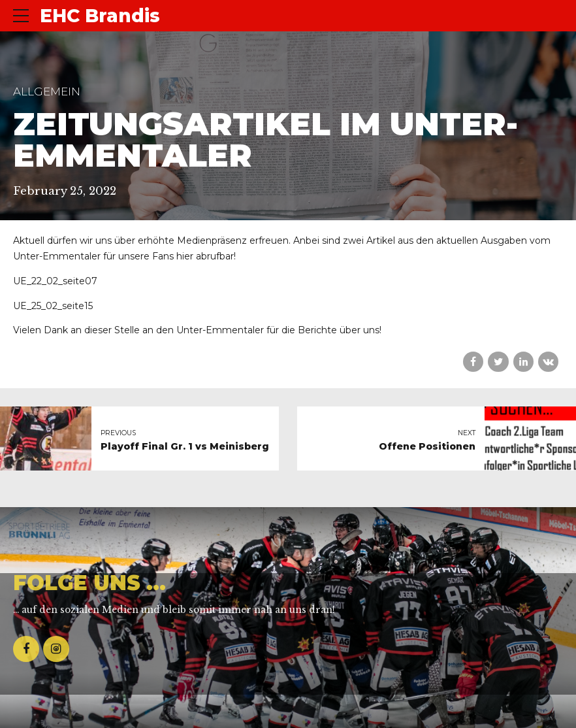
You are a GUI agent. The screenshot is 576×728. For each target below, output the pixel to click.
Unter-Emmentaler (220, 330)
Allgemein (47, 91)
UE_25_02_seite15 (53, 306)
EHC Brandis (100, 16)
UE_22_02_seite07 (55, 281)
